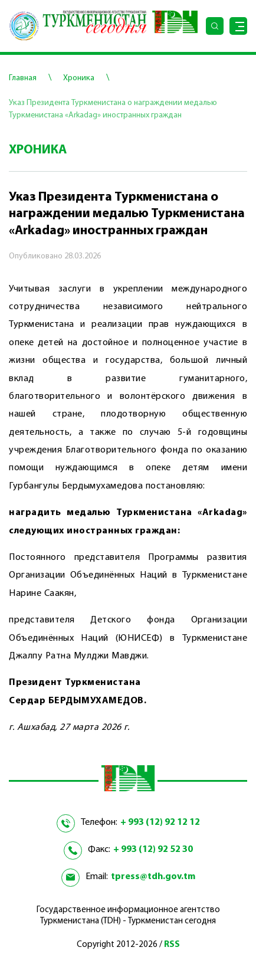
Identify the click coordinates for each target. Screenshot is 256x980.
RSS (172, 945)
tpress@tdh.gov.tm (153, 877)
